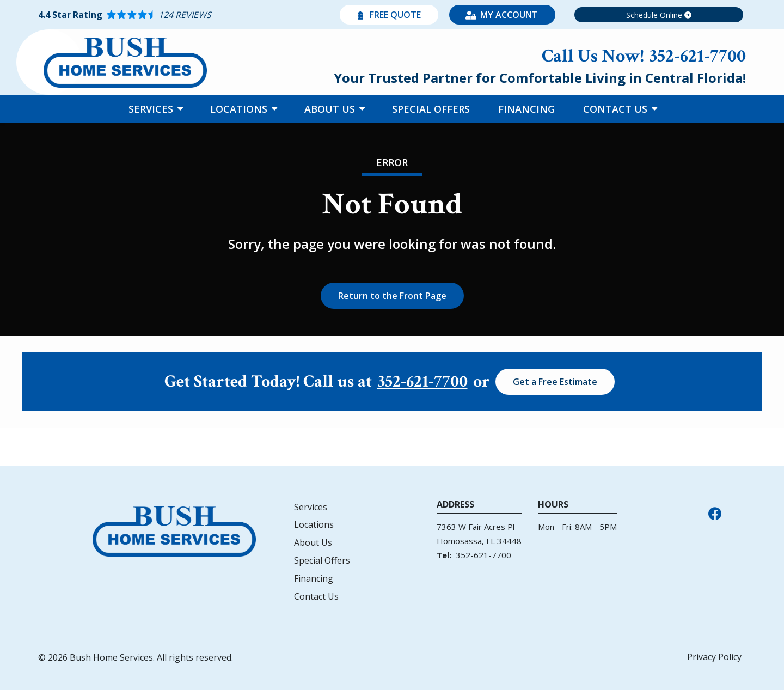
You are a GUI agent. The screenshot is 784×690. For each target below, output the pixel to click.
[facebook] (715, 513)
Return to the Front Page (392, 296)
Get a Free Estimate (555, 382)
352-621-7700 (422, 382)
